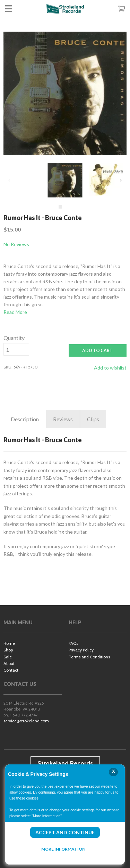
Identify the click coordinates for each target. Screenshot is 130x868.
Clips (93, 419)
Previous (9, 180)
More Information (63, 849)
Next (121, 180)
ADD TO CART (97, 351)
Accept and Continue (65, 832)
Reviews (63, 419)
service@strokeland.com (26, 721)
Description (25, 419)
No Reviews (16, 244)
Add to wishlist (110, 368)
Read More (15, 312)
